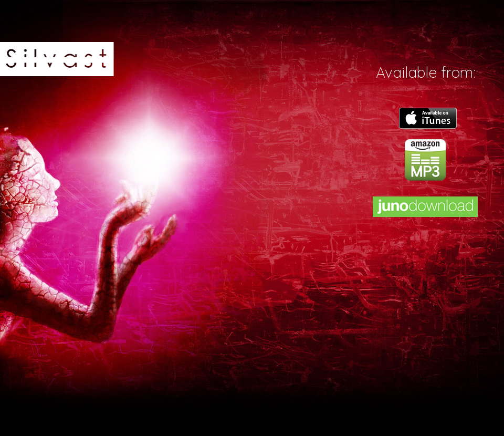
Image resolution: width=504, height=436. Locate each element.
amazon (426, 160)
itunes (428, 118)
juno (425, 207)
